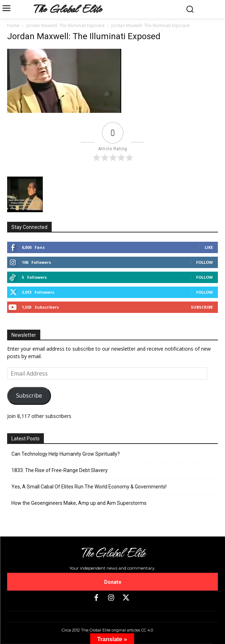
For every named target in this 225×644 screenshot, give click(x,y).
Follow (204, 262)
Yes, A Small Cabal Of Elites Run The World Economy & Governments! (89, 487)
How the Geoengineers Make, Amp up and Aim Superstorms (79, 503)
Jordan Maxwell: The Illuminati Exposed (65, 25)
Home (13, 25)
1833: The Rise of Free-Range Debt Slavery (60, 470)
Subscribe (202, 307)
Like (209, 247)
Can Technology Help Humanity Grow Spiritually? (66, 454)
